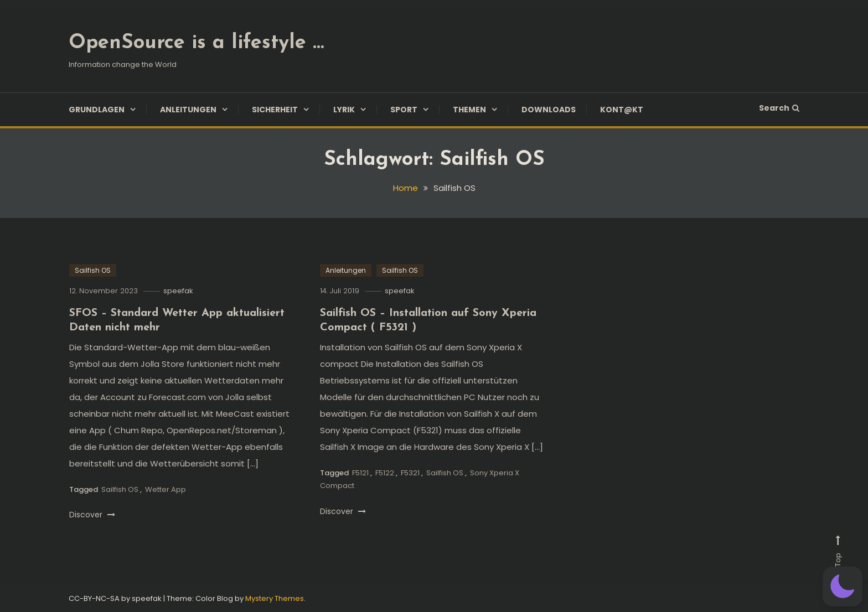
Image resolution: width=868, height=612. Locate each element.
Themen (469, 110)
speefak (178, 291)
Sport (404, 110)
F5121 (360, 473)
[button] (843, 587)
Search (779, 108)
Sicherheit (275, 110)
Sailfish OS (93, 270)
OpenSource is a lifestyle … (196, 43)
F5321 (410, 473)
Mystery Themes (275, 598)
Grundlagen (97, 110)
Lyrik (344, 110)
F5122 (385, 473)
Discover (92, 515)
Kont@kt (622, 110)
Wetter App (166, 489)
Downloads (549, 110)
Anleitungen (188, 110)
